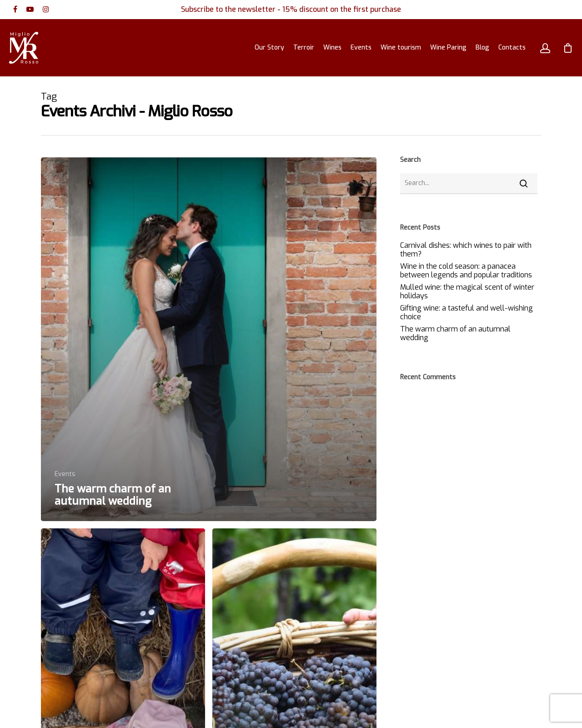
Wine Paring (448, 48)
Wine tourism (401, 48)
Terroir (304, 48)
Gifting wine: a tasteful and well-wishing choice (467, 312)
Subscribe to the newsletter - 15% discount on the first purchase (291, 9)
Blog (482, 48)
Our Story (269, 48)
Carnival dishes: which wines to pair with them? (466, 250)
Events (361, 48)
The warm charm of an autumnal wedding (455, 333)
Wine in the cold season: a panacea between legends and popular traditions (466, 271)
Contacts (512, 48)
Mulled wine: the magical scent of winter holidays (467, 291)
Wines (332, 48)
